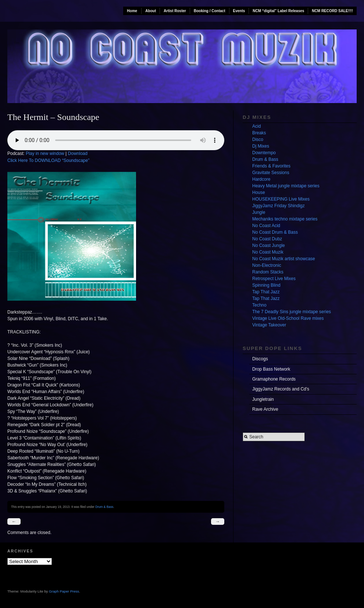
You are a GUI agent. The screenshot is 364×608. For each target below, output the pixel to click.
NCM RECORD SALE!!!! (332, 11)
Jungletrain (263, 399)
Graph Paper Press (64, 591)
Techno (259, 305)
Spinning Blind (266, 285)
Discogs (260, 359)
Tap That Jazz (266, 292)
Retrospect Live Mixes (274, 279)
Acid (256, 126)
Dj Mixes (261, 146)
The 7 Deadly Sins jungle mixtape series (292, 312)
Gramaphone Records (274, 379)
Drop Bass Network (271, 369)
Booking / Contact (210, 11)
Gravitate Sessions (271, 173)
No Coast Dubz (267, 239)
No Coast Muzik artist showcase (284, 259)
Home (132, 11)
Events (239, 11)
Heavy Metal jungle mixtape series (286, 186)
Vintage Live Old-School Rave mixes (288, 318)
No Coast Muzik (268, 252)
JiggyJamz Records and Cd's (281, 389)
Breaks (259, 133)
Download (78, 153)
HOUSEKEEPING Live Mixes (281, 199)
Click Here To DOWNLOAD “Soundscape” (48, 160)
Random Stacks (268, 272)
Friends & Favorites (271, 166)
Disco (258, 139)
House (259, 192)
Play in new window (45, 153)
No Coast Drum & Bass (275, 232)
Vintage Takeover (269, 325)
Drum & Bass (104, 507)
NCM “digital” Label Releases (278, 11)
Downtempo (264, 153)
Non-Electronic (267, 265)
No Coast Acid (266, 226)
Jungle (259, 212)
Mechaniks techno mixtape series (285, 219)
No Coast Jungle (269, 245)
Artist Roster (175, 11)
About (151, 11)
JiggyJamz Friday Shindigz (279, 206)
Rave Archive (265, 409)
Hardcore (261, 179)
